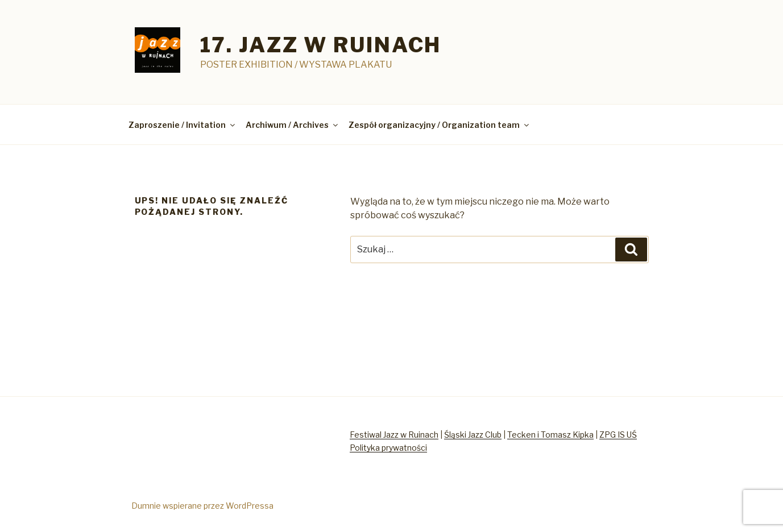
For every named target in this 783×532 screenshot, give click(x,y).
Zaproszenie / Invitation (183, 125)
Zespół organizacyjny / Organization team (440, 125)
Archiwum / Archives (293, 125)
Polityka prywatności (388, 448)
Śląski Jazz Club (473, 435)
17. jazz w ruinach (321, 45)
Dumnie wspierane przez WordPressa (202, 506)
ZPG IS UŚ (618, 435)
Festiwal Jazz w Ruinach (394, 435)
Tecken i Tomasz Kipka (550, 435)
